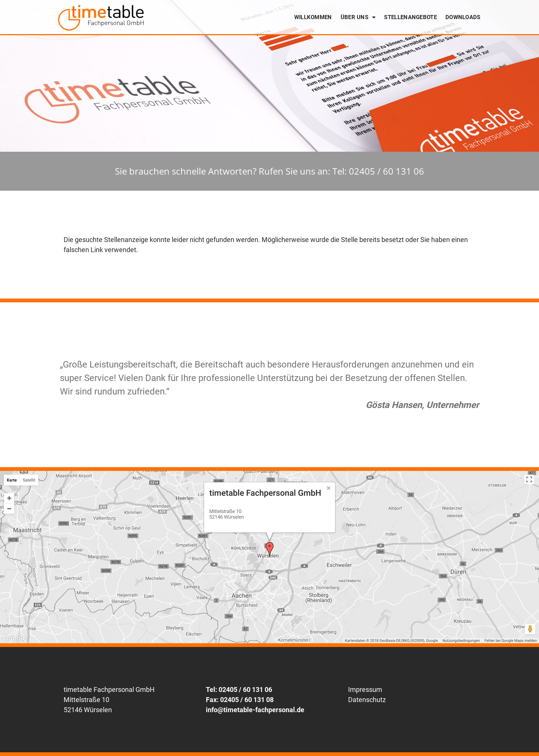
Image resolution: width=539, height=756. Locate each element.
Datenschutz (367, 700)
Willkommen (313, 17)
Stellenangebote (410, 17)
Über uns (358, 17)
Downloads (463, 17)
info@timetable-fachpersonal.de (255, 710)
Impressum (365, 690)
